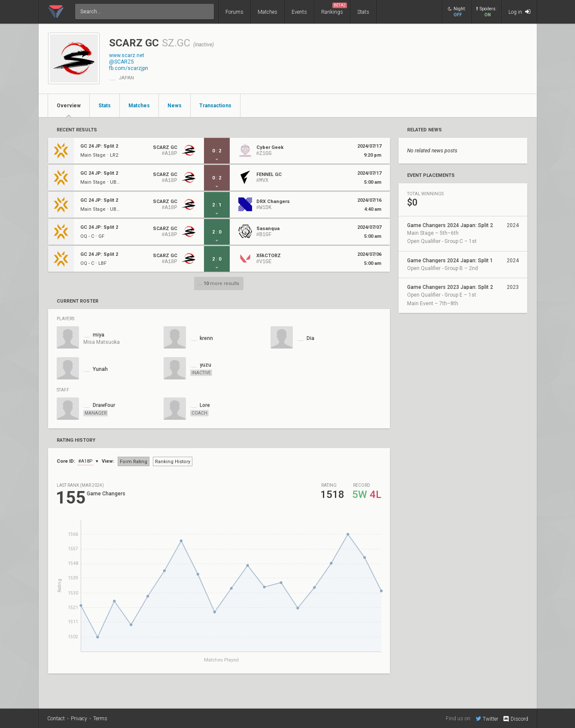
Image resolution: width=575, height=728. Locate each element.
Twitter (487, 719)
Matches (268, 12)
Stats (363, 12)
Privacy (79, 719)
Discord (515, 719)
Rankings (334, 9)
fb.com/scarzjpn (129, 68)
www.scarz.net (127, 55)
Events (299, 12)
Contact (56, 719)
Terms (100, 719)
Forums (234, 12)
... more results (219, 284)
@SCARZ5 (122, 62)
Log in (519, 12)
